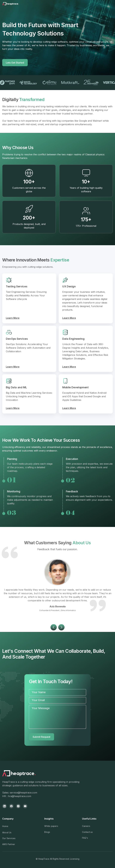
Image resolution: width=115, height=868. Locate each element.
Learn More (13, 318)
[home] (14, 4)
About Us (7, 832)
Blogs (47, 832)
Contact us (87, 832)
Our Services (9, 838)
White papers (51, 826)
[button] (54, 637)
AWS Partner (9, 844)
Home (5, 826)
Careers (86, 826)
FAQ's (85, 838)
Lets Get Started (15, 63)
